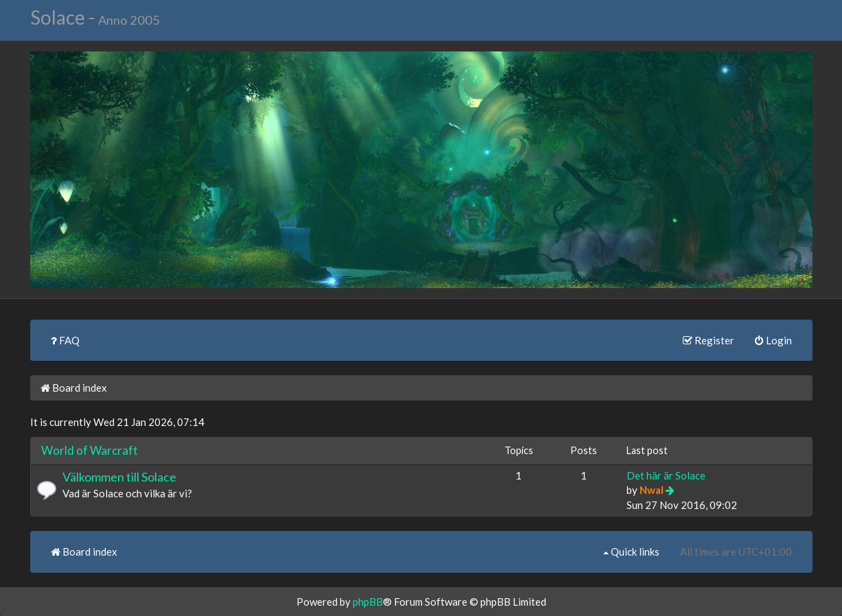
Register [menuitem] (709, 340)
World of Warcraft (90, 450)
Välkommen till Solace (119, 477)
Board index (74, 388)
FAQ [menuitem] (65, 340)
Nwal (652, 490)
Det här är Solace (666, 475)
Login (773, 340)
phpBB (368, 602)
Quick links (631, 552)
